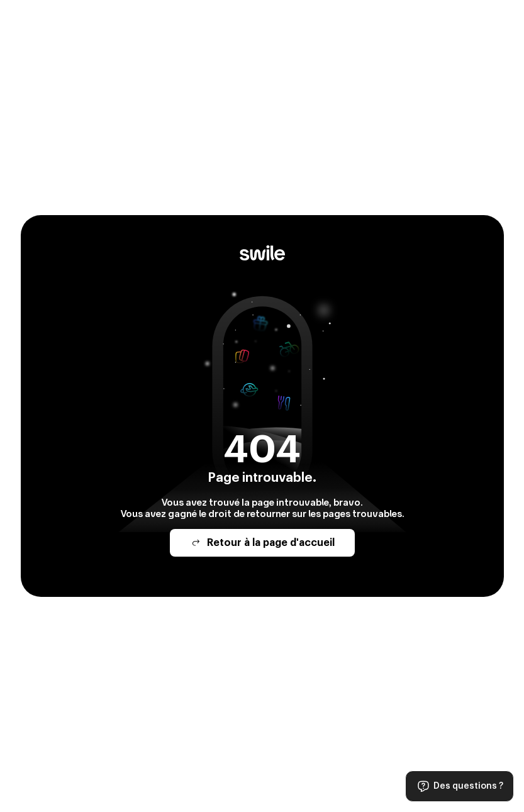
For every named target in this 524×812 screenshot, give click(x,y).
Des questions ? (460, 786)
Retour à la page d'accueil (262, 543)
